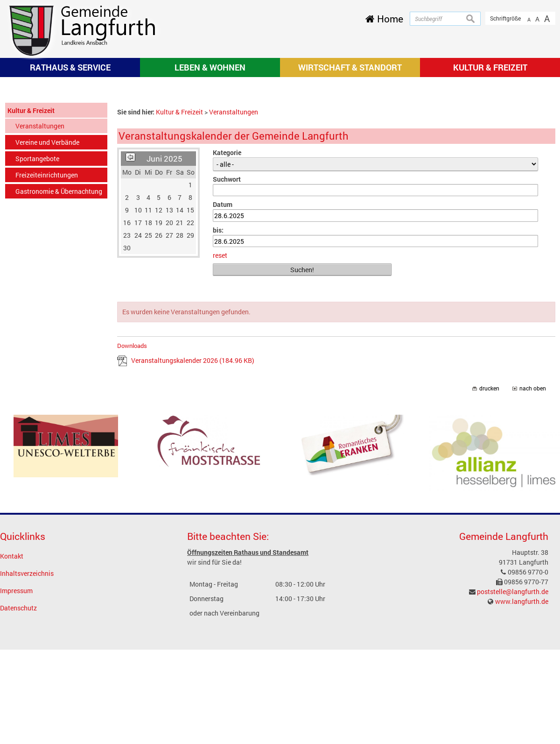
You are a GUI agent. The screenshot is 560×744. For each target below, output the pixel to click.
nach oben (533, 511)
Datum (223, 327)
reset (220, 378)
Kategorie (227, 275)
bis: (218, 352)
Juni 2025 (164, 281)
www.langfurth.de (522, 724)
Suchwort (227, 301)
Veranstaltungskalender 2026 (193, 483)
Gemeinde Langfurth (504, 659)
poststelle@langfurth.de (513, 714)
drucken (489, 511)
